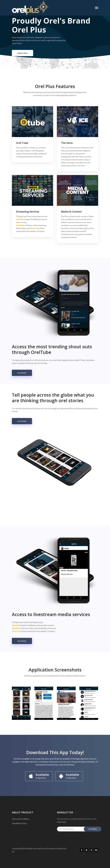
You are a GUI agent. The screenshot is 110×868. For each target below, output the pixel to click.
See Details (22, 373)
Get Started (93, 829)
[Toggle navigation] (97, 8)
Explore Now (22, 53)
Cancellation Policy (19, 823)
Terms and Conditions (21, 819)
